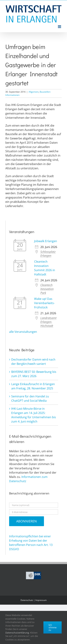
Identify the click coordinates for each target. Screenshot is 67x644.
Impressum (41, 600)
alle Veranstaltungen (23, 332)
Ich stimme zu (53, 627)
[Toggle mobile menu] (60, 27)
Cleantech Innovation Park (47, 289)
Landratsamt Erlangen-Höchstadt (48, 322)
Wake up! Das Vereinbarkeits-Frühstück (44, 303)
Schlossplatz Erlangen (48, 254)
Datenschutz (27, 600)
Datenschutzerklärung (17, 633)
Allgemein (34, 92)
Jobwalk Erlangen (46, 241)
